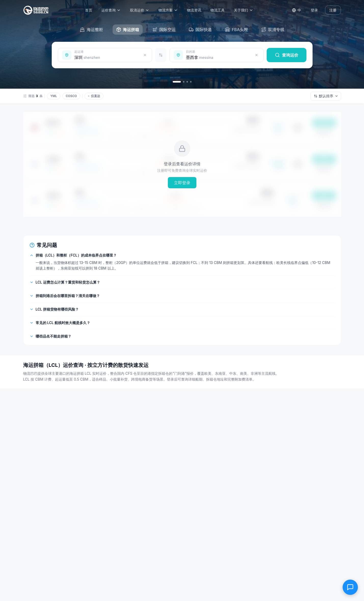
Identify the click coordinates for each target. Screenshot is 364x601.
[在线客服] (350, 587)
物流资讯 (196, 10)
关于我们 (245, 10)
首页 (90, 10)
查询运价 (287, 55)
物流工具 (219, 10)
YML (53, 96)
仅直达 (94, 96)
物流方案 (170, 10)
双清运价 (141, 10)
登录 (314, 10)
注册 (333, 10)
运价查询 (113, 10)
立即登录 (182, 183)
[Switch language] (296, 10)
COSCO (71, 96)
